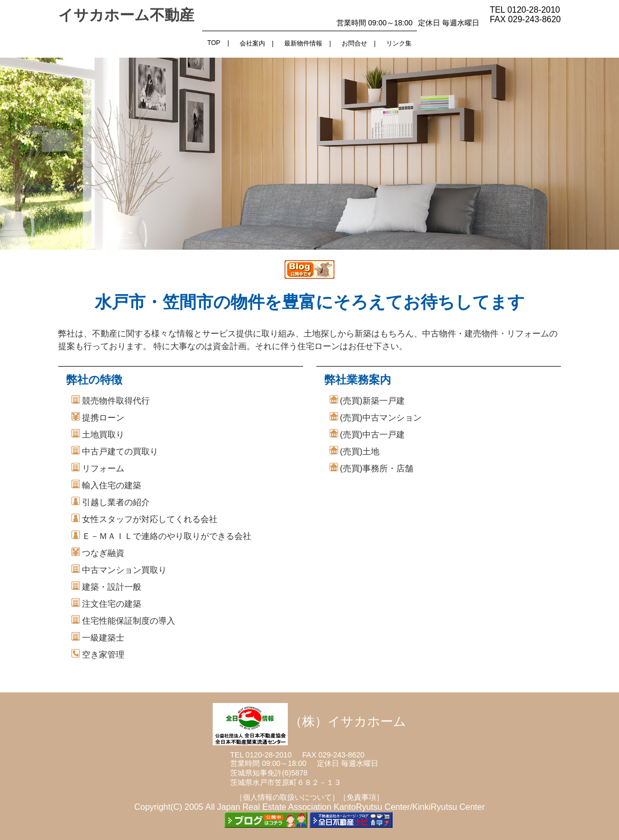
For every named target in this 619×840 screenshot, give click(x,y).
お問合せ (354, 43)
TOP (214, 43)
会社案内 (252, 43)
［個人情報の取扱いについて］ (287, 797)
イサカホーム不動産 (126, 15)
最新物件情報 (303, 43)
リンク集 (399, 43)
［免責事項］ (361, 797)
